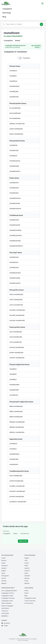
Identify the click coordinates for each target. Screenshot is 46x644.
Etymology (7, 13)
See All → (4, 583)
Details (18, 40)
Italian (15, 533)
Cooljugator (7, 533)
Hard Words (5, 608)
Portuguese (5, 576)
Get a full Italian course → (36, 46)
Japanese (5, 566)
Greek (3, 558)
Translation (26, 58)
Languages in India (7, 596)
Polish (26, 581)
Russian (4, 560)
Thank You (5, 611)
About (26, 593)
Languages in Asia (7, 601)
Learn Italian (5, 613)
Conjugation (7, 9)
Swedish (27, 576)
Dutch (3, 573)
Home (26, 591)
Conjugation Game (30, 598)
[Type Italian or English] (23, 24)
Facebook (6, 623)
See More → (5, 616)
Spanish (4, 568)
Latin (26, 560)
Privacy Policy (29, 603)
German (4, 581)
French (4, 578)
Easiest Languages (7, 606)
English (4, 571)
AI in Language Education (9, 591)
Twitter (5, 626)
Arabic (3, 563)
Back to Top (23, 541)
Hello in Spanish (6, 603)
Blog (4, 17)
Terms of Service (30, 601)
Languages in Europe (8, 598)
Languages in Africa (8, 593)
